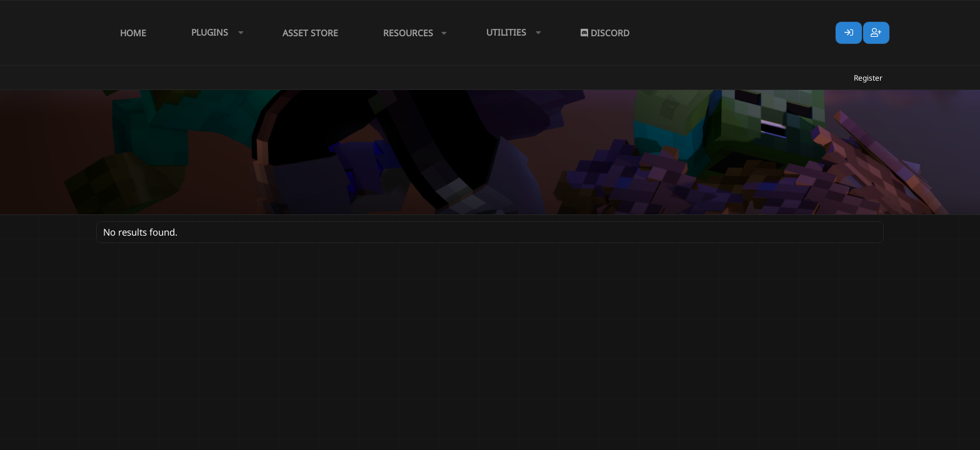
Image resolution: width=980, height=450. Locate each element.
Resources (408, 33)
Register (868, 78)
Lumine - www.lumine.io (846, 438)
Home (133, 33)
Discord (605, 33)
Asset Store (310, 33)
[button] (214, 33)
